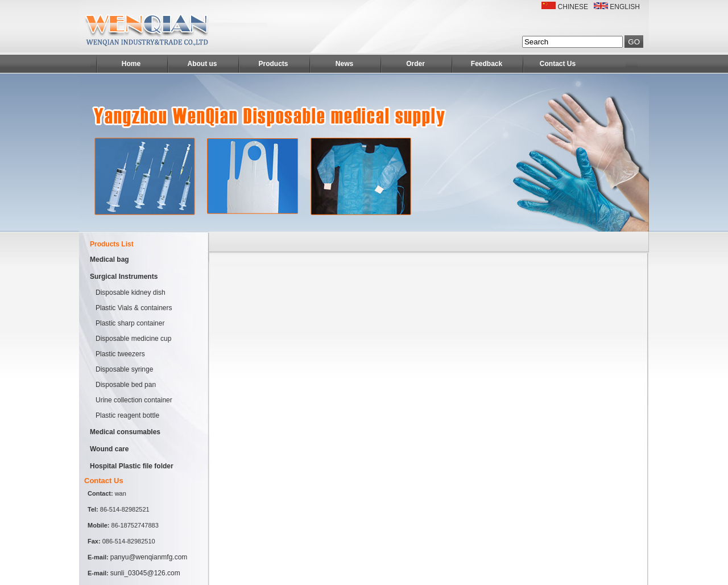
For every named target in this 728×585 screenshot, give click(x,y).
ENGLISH (625, 7)
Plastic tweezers (120, 354)
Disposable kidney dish (131, 292)
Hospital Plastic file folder (132, 466)
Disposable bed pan (126, 385)
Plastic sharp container (130, 323)
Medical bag (109, 259)
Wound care (109, 449)
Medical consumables (125, 432)
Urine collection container (134, 400)
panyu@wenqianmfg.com (149, 557)
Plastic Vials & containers (134, 308)
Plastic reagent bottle (127, 415)
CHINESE (573, 7)
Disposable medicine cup (133, 339)
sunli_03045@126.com (145, 573)
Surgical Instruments (124, 277)
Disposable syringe (124, 369)
